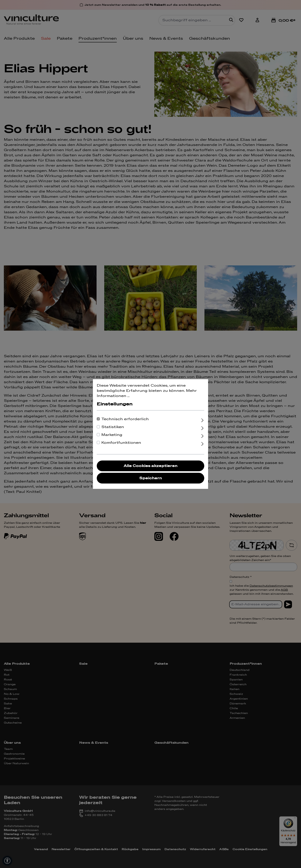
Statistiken (113, 427)
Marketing (112, 435)
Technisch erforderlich (125, 419)
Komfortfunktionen (121, 443)
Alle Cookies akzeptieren (150, 466)
